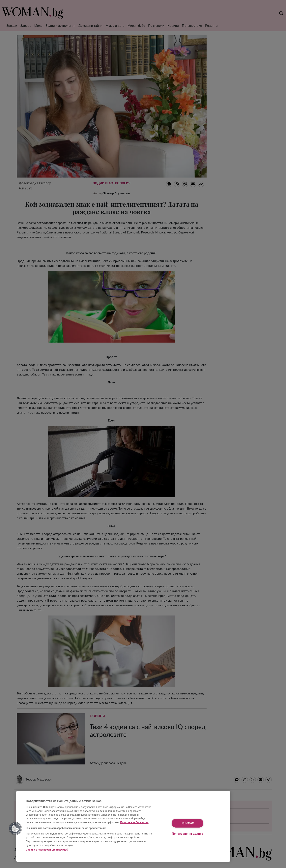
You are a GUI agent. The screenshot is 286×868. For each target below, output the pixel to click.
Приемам (188, 823)
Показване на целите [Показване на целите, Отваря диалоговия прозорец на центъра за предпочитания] (187, 834)
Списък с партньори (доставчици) (47, 850)
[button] (15, 829)
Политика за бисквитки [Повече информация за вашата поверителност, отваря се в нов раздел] (134, 822)
